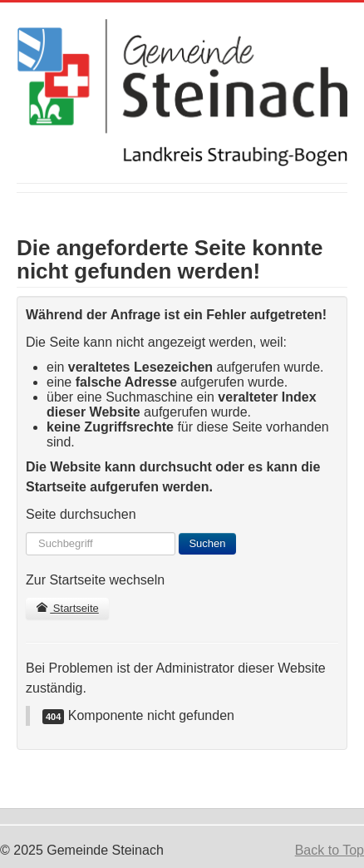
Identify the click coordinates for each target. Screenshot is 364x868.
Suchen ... (26, 533)
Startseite (67, 608)
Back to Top (330, 850)
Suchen (207, 543)
